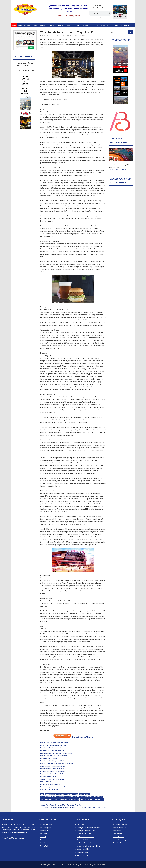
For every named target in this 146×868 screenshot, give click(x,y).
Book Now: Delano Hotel (49, 758)
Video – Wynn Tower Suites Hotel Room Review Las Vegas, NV (61, 805)
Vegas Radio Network (84, 840)
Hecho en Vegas (84, 794)
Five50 (76, 794)
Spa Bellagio (89, 799)
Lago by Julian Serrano (66, 797)
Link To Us (44, 840)
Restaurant (78, 36)
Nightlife (114, 25)
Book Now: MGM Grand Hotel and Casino (54, 743)
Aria (42, 794)
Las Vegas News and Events (86, 831)
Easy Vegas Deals (83, 852)
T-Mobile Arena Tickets (73, 737)
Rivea (57, 799)
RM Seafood (64, 799)
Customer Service (46, 825)
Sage (82, 799)
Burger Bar (62, 794)
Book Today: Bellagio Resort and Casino (54, 745)
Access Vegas (81, 825)
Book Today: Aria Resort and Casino (52, 748)
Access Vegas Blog (83, 849)
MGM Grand (88, 797)
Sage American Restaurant (49, 790)
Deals (14, 25)
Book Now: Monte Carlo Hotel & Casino (54, 756)
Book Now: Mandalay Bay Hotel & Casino (54, 751)
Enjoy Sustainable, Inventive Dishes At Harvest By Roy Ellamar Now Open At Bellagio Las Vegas (75, 807)
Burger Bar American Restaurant (51, 784)
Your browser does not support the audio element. (100, 13)
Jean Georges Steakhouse (49, 797)
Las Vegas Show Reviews (85, 837)
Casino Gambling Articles (117, 170)
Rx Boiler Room (74, 799)
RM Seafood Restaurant (48, 777)
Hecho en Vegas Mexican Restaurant (53, 787)
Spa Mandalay (99, 799)
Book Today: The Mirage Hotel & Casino (54, 761)
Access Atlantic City (120, 828)
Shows (42, 25)
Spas (84, 36)
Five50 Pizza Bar (46, 782)
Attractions (126, 25)
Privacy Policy (45, 846)
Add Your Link (45, 831)
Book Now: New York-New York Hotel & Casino (56, 753)
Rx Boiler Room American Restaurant (53, 779)
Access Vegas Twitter (84, 834)
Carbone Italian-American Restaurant (52, 766)
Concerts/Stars (24, 25)
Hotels (76, 25)
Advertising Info (46, 828)
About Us (43, 837)
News (95, 25)
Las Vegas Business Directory (87, 843)
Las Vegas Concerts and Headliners (88, 828)
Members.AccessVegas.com (69, 15)
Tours (52, 25)
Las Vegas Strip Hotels (67, 36)
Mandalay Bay (79, 797)
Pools (68, 25)
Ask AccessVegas (83, 855)
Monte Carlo (98, 797)
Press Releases (45, 843)
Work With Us (45, 834)
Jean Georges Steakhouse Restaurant (53, 771)
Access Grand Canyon (120, 840)
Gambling (104, 25)
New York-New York (47, 799)
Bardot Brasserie (51, 794)
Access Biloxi (118, 831)
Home (35, 25)
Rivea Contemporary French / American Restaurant (57, 764)
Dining (61, 25)
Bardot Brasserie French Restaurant (52, 769)
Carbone (70, 794)
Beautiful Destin (119, 843)
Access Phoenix (118, 837)
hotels (58, 36)
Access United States (120, 825)
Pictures (85, 25)
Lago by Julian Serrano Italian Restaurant (54, 774)
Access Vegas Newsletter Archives (88, 846)
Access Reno (118, 834)
